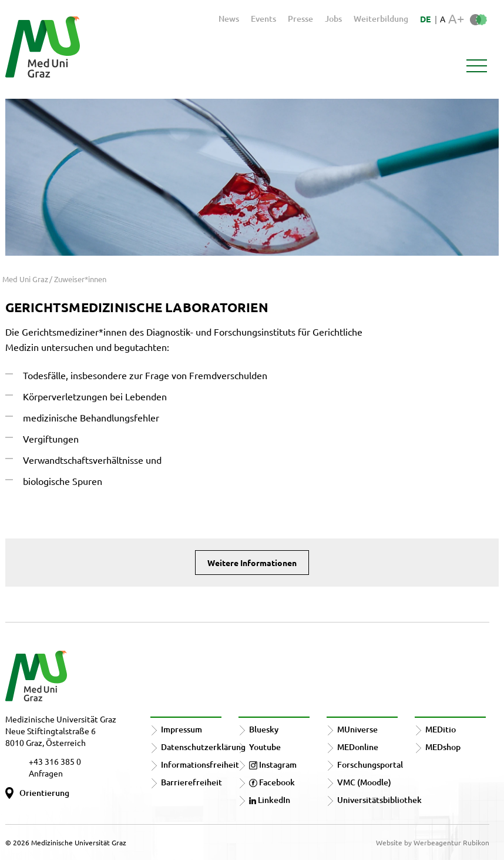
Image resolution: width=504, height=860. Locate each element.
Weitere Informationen (252, 563)
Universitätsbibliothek (379, 800)
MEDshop (443, 747)
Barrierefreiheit (191, 782)
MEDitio (441, 729)
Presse (300, 19)
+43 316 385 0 (55, 761)
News (229, 19)
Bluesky (264, 729)
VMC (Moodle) (364, 782)
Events (263, 19)
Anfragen (46, 773)
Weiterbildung (381, 19)
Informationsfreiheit (200, 764)
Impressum (182, 729)
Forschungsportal (370, 764)
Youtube (265, 747)
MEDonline (358, 747)
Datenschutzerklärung (203, 747)
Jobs (333, 19)
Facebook (272, 782)
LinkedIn (270, 800)
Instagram (273, 764)
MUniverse (357, 729)
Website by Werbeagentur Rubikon (433, 842)
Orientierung (44, 793)
